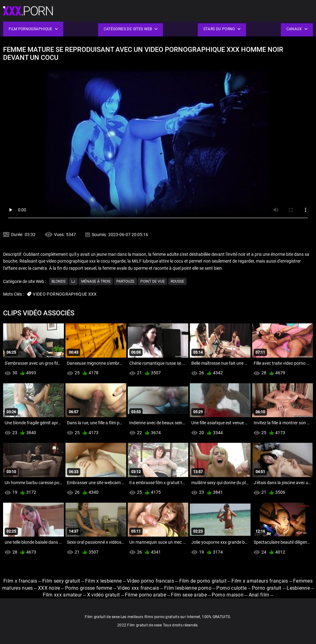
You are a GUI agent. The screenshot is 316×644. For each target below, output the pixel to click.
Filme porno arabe (146, 595)
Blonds (58, 281)
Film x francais (20, 581)
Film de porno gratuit (203, 581)
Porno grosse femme (89, 588)
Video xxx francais (138, 588)
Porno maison (228, 595)
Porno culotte (231, 588)
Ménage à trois (96, 281)
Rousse (177, 281)
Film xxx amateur (62, 595)
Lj (73, 281)
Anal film (259, 595)
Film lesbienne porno (188, 588)
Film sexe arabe (189, 595)
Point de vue (153, 281)
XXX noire (49, 588)
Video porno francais (150, 581)
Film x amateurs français (260, 581)
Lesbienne (298, 588)
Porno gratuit (267, 588)
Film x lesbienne (104, 581)
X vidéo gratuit (104, 595)
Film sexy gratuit (61, 581)
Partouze (125, 281)
